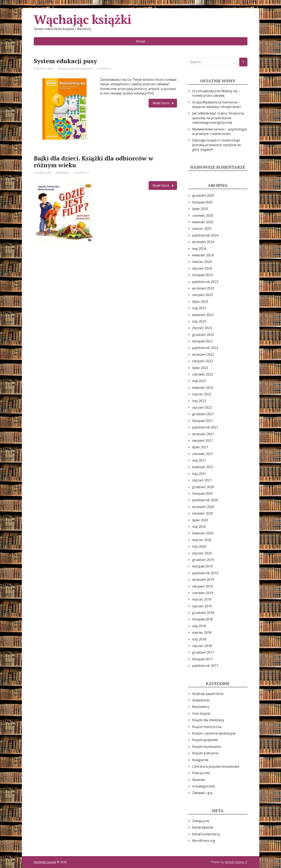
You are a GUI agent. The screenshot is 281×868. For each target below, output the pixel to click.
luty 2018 (199, 639)
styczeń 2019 (202, 606)
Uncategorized (203, 786)
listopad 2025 (202, 202)
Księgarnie (200, 760)
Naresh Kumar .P (236, 862)
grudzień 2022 (203, 335)
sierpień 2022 (203, 361)
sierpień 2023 (203, 295)
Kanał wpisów (203, 827)
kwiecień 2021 (203, 467)
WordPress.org (204, 841)
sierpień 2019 (203, 586)
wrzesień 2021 (203, 434)
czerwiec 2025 (203, 215)
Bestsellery (201, 707)
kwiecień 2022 (203, 388)
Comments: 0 (104, 69)
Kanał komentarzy (206, 834)
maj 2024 (199, 249)
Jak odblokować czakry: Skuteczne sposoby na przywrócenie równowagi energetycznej (218, 118)
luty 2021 (199, 474)
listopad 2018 (202, 619)
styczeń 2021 (202, 480)
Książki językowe (205, 740)
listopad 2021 (202, 421)
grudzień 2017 (203, 652)
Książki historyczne (207, 727)
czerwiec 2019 (203, 593)
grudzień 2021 (203, 414)
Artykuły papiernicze (208, 694)
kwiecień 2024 (203, 255)
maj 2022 (199, 381)
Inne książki (62, 173)
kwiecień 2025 (203, 222)
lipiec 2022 (200, 368)
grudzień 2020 (203, 487)
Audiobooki (201, 700)
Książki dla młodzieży (208, 720)
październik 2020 (205, 500)
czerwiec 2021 (203, 454)
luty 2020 (199, 546)
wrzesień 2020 (203, 507)
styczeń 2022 (202, 407)
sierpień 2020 (203, 513)
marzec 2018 (202, 632)
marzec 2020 (202, 540)
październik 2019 (205, 573)
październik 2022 (205, 348)
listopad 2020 (202, 493)
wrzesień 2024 (203, 242)
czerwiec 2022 (203, 374)
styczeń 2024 (202, 268)
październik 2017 (205, 666)
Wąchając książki (83, 19)
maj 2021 (199, 460)
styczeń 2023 (202, 328)
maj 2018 (199, 626)
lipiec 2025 (200, 209)
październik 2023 (205, 282)
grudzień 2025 (203, 195)
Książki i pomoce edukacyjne (214, 733)
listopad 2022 (202, 341)
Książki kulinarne (205, 753)
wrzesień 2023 (203, 288)
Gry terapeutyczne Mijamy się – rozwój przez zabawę (216, 93)
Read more (161, 103)
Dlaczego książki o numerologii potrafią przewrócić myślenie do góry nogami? (217, 145)
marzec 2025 (202, 229)
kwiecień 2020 (203, 533)
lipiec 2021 (200, 447)
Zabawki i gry (202, 793)
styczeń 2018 (202, 646)
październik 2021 (205, 427)
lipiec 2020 (200, 520)
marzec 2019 (202, 599)
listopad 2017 (202, 659)
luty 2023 (199, 321)
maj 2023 (199, 308)
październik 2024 (205, 235)
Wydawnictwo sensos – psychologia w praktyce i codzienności (219, 131)
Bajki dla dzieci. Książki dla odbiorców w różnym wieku (94, 162)
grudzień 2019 (203, 560)
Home (140, 41)
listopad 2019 (202, 566)
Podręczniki (201, 773)
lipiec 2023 (200, 302)
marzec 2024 (202, 262)
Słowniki (199, 780)
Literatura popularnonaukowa (75, 69)
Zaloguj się (201, 821)
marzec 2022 (202, 394)
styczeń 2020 (202, 553)
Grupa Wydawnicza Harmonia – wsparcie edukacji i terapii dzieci (216, 104)
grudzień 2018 (203, 613)
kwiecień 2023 (203, 315)
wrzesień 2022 (203, 354)
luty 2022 (199, 401)
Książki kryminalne (207, 747)
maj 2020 (199, 527)
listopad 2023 (202, 275)
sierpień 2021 (203, 441)
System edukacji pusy (65, 61)
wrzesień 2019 (203, 580)
